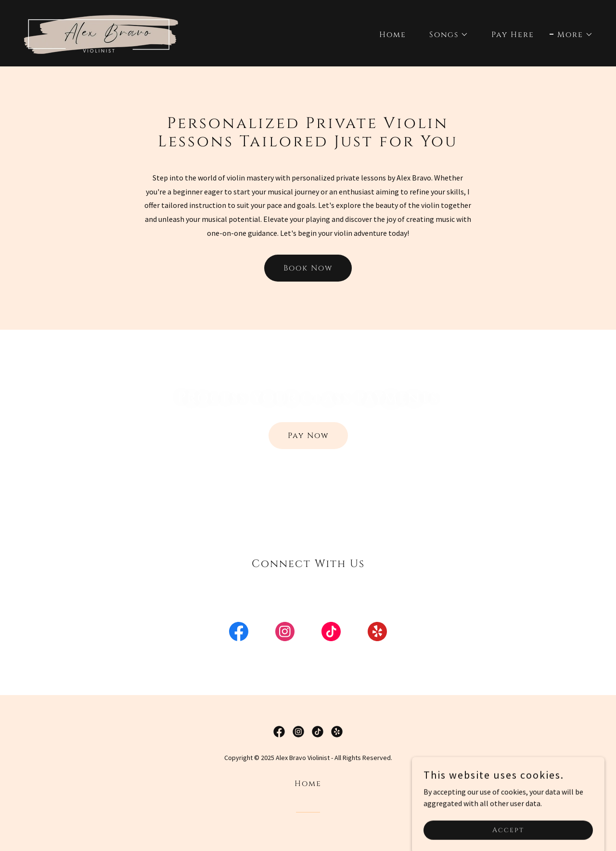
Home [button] (308, 784)
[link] (102, 32)
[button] (445, 35)
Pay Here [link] (513, 35)
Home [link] (393, 35)
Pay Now (308, 436)
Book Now (308, 268)
